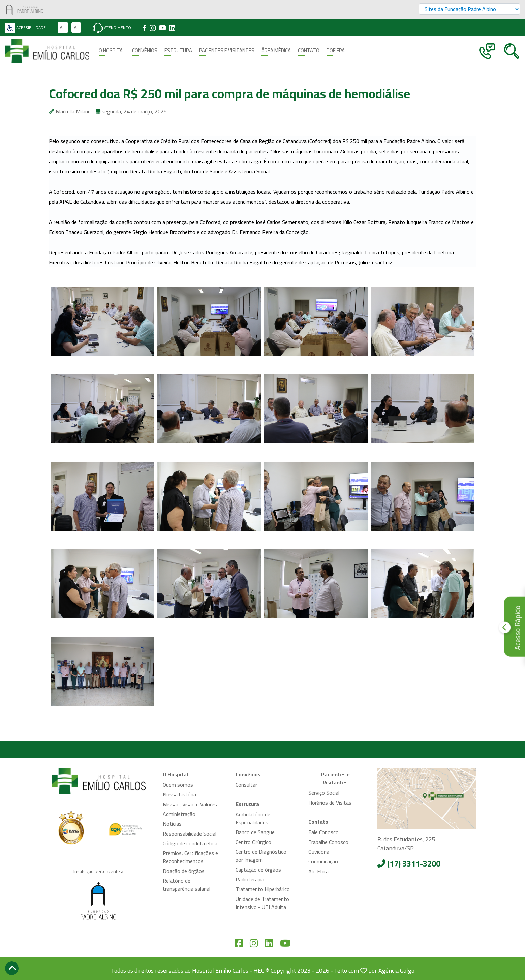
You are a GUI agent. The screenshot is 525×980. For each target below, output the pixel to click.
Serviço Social (324, 793)
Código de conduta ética (190, 843)
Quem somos (178, 785)
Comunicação (323, 861)
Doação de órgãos (184, 871)
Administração (179, 814)
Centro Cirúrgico (253, 842)
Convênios (145, 51)
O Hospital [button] (112, 51)
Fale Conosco (323, 832)
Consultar (246, 785)
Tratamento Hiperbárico (263, 889)
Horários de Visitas (330, 803)
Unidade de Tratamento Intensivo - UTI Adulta (262, 903)
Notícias (172, 824)
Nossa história (179, 794)
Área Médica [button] (276, 51)
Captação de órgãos (258, 870)
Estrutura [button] (178, 51)
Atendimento (112, 27)
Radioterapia (250, 879)
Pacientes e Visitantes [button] (227, 51)
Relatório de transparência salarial (187, 885)
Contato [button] (309, 51)
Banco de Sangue (255, 832)
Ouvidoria (319, 852)
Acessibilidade (25, 27)
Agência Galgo (396, 970)
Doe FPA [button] (336, 51)
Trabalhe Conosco (328, 842)
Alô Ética (318, 871)
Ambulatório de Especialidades (253, 818)
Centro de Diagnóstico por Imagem (261, 856)
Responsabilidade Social (190, 834)
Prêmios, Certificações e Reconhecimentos (190, 857)
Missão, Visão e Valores (190, 804)
